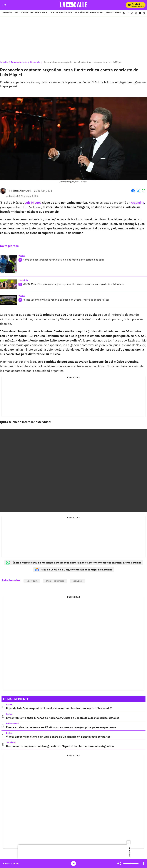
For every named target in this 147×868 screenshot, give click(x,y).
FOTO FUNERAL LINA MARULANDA (31, 13)
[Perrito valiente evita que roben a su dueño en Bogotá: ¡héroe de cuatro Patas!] (8, 300)
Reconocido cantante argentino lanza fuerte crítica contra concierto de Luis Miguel (83, 62)
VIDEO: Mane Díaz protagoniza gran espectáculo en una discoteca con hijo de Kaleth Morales (73, 284)
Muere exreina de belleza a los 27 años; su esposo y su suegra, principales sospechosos (61, 727)
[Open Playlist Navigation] (144, 863)
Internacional (12, 724)
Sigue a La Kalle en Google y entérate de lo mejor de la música (74, 570)
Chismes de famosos (55, 581)
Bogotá (9, 714)
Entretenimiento (19, 62)
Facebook (133, 191)
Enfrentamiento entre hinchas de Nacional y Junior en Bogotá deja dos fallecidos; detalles (63, 718)
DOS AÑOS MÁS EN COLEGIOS (89, 13)
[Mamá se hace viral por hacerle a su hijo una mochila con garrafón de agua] (8, 264)
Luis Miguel (32, 581)
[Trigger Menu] (4, 5)
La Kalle (4, 62)
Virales (22, 256)
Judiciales (11, 742)
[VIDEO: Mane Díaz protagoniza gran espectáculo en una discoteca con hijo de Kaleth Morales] (8, 284)
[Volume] (131, 863)
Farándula (35, 62)
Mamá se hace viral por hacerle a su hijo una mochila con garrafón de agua (63, 260)
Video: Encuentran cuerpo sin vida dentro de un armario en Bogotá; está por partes (58, 737)
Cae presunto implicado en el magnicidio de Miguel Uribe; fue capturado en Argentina (60, 746)
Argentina (138, 203)
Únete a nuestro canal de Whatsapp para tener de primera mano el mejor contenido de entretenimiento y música (74, 563)
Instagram (78, 581)
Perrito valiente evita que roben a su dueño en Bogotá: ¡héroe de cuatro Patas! (66, 300)
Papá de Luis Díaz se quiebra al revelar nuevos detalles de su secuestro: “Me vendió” (59, 708)
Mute (119, 863)
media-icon (73, 863)
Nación (9, 705)
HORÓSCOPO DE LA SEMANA (119, 13)
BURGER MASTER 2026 (61, 13)
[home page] (74, 5)
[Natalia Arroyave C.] (22, 191)
